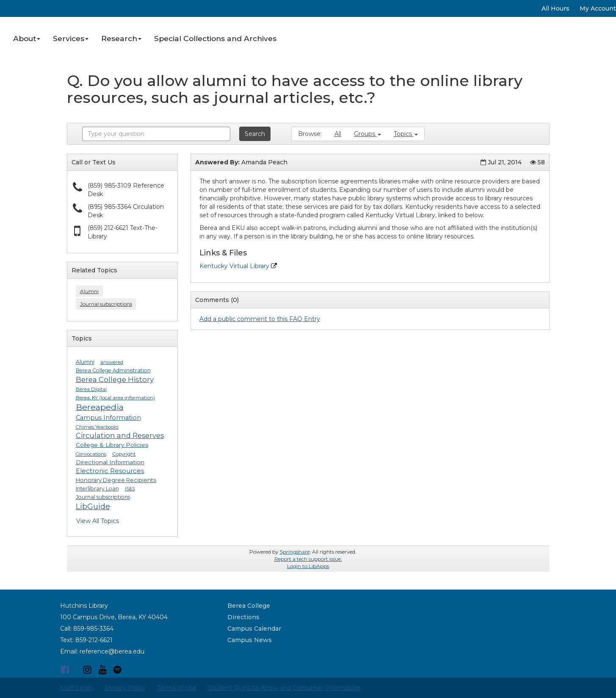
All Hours (555, 8)
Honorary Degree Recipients (116, 480)
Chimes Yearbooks (97, 427)
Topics (406, 134)
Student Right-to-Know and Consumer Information (284, 688)
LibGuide (93, 506)
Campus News (250, 640)
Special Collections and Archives (215, 38)
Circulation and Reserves (120, 435)
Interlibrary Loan (97, 489)
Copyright (124, 454)
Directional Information (110, 462)
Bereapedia (100, 407)
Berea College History (115, 379)
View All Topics (98, 521)
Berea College (249, 606)
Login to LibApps (308, 566)
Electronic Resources (110, 471)
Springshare (295, 552)
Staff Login (76, 688)
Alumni (89, 291)
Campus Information (108, 418)
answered (112, 362)
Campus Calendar (254, 629)
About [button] (27, 38)
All (338, 134)
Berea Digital (91, 389)
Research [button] (121, 38)
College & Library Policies (112, 445)
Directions (243, 617)
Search (255, 134)
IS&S (130, 489)
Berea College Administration (113, 370)
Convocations (91, 454)
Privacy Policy (125, 688)
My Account (598, 8)
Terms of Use (177, 688)
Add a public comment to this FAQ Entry (260, 319)
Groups (367, 134)
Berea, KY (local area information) (115, 398)
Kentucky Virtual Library (238, 266)
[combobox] (156, 134)
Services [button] (71, 38)
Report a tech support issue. (308, 559)
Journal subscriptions (106, 304)
